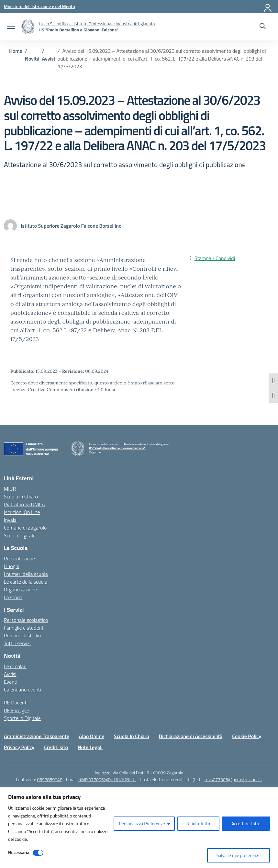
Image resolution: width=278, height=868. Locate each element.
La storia (13, 597)
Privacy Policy (19, 747)
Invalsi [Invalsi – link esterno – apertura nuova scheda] (11, 520)
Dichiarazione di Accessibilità (191, 736)
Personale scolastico (26, 620)
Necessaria (19, 852)
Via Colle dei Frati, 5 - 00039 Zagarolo (148, 773)
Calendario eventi (22, 690)
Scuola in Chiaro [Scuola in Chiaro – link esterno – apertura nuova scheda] (21, 497)
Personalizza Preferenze (142, 823)
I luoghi (12, 566)
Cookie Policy (247, 736)
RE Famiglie (17, 710)
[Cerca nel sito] (263, 27)
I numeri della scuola (26, 574)
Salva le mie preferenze (239, 855)
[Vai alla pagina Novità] (32, 59)
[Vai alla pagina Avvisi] (49, 59)
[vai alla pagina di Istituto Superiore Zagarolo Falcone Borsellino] (71, 226)
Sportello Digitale (22, 718)
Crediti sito (56, 747)
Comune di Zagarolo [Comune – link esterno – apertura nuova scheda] (25, 528)
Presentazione (19, 558)
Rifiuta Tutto (199, 823)
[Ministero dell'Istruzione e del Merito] (39, 6)
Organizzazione (20, 589)
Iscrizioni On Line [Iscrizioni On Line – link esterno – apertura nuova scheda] (22, 512)
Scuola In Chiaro (132, 736)
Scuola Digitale (20, 535)
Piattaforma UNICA (24, 504)
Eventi (11, 682)
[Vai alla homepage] (28, 27)
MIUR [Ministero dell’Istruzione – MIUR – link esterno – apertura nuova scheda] (10, 489)
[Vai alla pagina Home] (16, 51)
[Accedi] (268, 6)
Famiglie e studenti (24, 628)
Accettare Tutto (246, 823)
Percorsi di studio (22, 635)
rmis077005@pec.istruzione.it (233, 779)
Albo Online (92, 736)
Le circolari (15, 666)
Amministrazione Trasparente (37, 736)
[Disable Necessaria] (38, 853)
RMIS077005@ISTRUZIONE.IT (107, 779)
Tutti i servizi (17, 643)
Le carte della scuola (26, 582)
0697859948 (50, 779)
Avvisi (10, 674)
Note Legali (90, 747)
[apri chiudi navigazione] (11, 27)
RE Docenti (16, 702)
